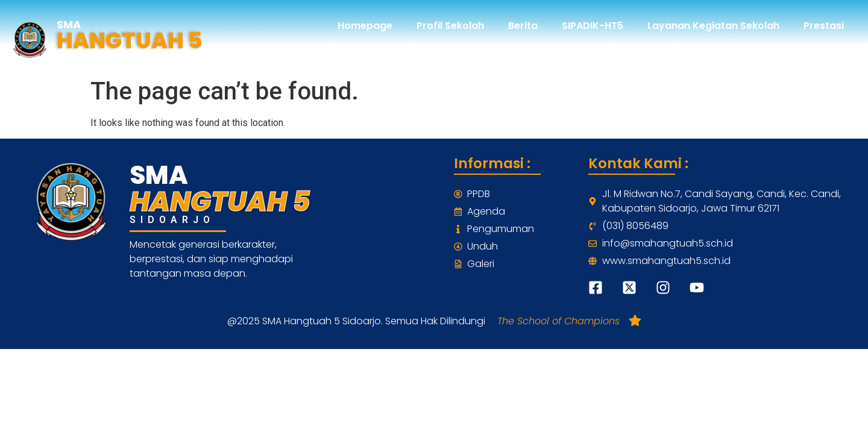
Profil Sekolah (450, 26)
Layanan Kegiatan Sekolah (713, 26)
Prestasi (824, 26)
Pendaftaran (812, 53)
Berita (523, 26)
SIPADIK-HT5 (593, 26)
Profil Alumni (666, 53)
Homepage (365, 26)
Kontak (739, 53)
